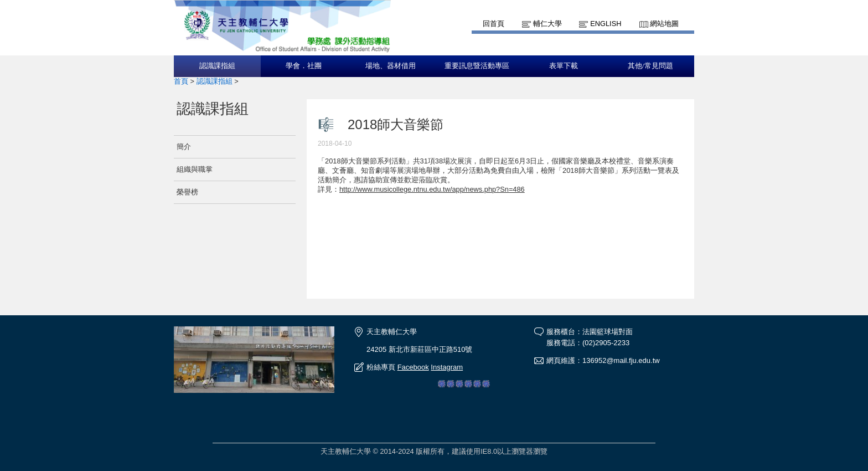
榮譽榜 (187, 192)
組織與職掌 (195, 169)
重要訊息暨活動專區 (477, 66)
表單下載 (564, 66)
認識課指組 (217, 66)
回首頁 (494, 24)
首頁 (181, 81)
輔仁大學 (547, 24)
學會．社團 (304, 66)
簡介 (184, 147)
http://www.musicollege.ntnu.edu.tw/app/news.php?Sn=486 (432, 189)
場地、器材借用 (391, 66)
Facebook (413, 367)
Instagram (447, 367)
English (606, 24)
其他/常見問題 (650, 66)
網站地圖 (664, 24)
